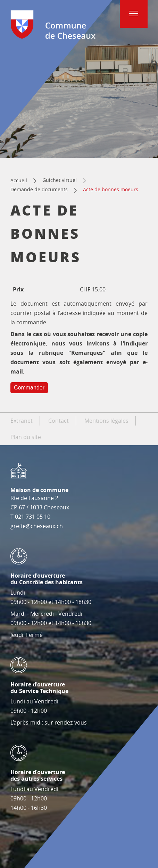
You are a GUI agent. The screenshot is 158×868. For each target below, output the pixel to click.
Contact (59, 421)
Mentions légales (106, 421)
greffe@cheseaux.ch (37, 526)
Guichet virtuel (60, 180)
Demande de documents (39, 189)
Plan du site (26, 437)
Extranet (22, 421)
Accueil (19, 180)
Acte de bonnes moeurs (111, 189)
